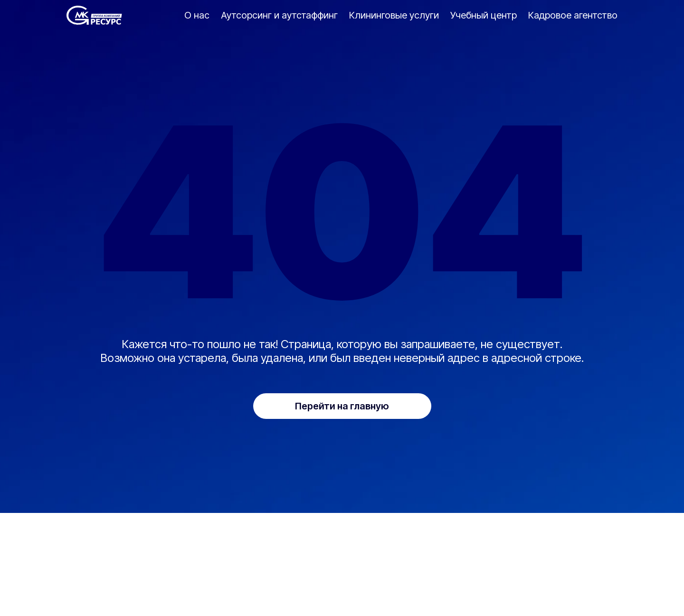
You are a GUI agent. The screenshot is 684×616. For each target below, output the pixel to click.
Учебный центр (484, 15)
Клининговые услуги (394, 15)
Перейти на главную (342, 406)
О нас (197, 15)
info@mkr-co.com (196, 579)
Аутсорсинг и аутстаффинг (279, 15)
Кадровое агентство (573, 15)
